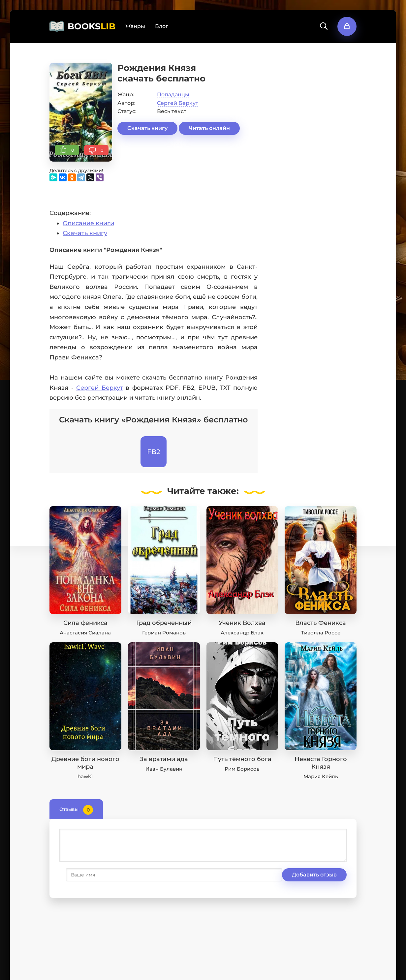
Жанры (135, 26)
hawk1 (85, 776)
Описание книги (88, 223)
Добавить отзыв (92, 875)
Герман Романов (164, 633)
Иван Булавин (164, 769)
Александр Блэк (242, 633)
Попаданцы (173, 94)
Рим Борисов (242, 769)
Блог (162, 26)
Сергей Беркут (178, 103)
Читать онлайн (209, 128)
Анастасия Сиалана (85, 633)
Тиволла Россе (321, 633)
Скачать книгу (147, 128)
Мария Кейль (321, 776)
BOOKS (92, 26)
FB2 (154, 452)
